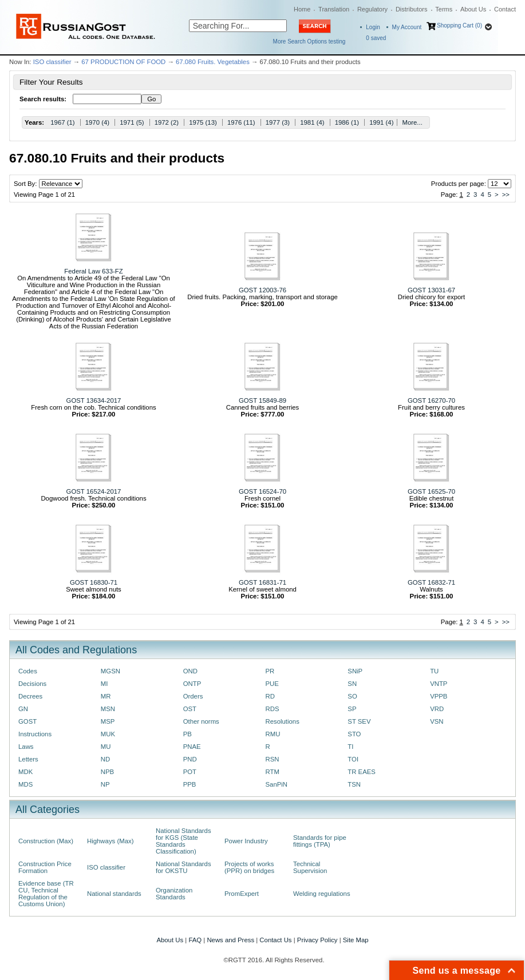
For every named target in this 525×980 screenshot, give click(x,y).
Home (302, 9)
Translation (334, 9)
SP (352, 709)
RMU (273, 734)
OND (190, 671)
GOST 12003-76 (262, 290)
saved (376, 38)
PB (187, 734)
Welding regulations (322, 894)
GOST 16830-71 (94, 582)
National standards (114, 894)
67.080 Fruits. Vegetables (213, 62)
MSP (108, 721)
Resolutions (282, 721)
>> (506, 195)
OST (190, 709)
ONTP (192, 684)
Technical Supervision (310, 867)
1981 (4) (312, 122)
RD (270, 696)
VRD (437, 709)
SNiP (355, 671)
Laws (26, 747)
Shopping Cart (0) (459, 25)
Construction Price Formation (45, 867)
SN (352, 684)
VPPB (439, 696)
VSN (437, 721)
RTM (272, 772)
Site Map (356, 940)
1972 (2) (167, 122)
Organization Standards (174, 894)
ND (105, 759)
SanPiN (276, 784)
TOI (353, 759)
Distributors (412, 9)
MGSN (110, 671)
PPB (190, 784)
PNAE (192, 747)
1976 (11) (241, 122)
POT (190, 772)
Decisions (32, 684)
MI (104, 684)
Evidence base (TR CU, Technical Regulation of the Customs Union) (46, 894)
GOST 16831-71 (262, 582)
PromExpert (242, 894)
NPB (107, 772)
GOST (27, 721)
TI (350, 747)
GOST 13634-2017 (94, 400)
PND (190, 759)
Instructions (35, 734)
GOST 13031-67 (431, 290)
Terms (444, 9)
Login (373, 27)
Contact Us (275, 940)
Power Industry (246, 841)
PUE (272, 684)
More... (412, 122)
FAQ (195, 940)
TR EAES (362, 772)
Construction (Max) (46, 841)
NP (105, 784)
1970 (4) (97, 122)
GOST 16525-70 (431, 491)
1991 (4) (381, 122)
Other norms (201, 721)
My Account (407, 27)
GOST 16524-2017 (94, 491)
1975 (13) (203, 122)
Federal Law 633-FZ (93, 271)
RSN (272, 759)
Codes (28, 671)
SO (352, 696)
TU (434, 671)
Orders (193, 696)
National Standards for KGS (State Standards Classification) (183, 841)
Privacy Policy (317, 940)
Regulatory (372, 9)
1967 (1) (62, 122)
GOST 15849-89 (262, 400)
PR (270, 671)
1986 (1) (347, 122)
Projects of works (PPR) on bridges (249, 867)
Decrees (30, 696)
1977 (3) (278, 122)
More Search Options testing (309, 41)
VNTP (439, 684)
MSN (108, 709)
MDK (25, 772)
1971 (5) (132, 122)
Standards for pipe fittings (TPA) (320, 841)
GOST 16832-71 (431, 582)
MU (106, 747)
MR (106, 696)
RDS (272, 709)
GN (23, 709)
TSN (354, 784)
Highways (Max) (110, 841)
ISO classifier (52, 62)
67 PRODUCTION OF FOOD (123, 62)
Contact (505, 9)
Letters (28, 759)
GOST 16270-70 (431, 400)
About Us (473, 9)
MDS (25, 784)
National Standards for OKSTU (183, 867)
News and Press (230, 940)
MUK (108, 734)
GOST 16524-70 (262, 491)
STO (354, 734)
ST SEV (359, 721)
